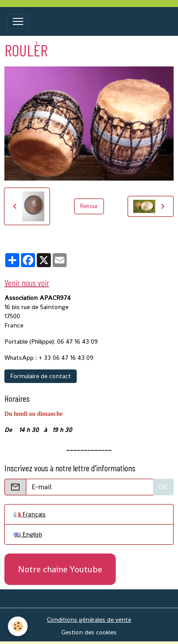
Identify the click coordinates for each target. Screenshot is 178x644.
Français (30, 514)
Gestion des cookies (89, 632)
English (28, 534)
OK (163, 487)
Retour (89, 206)
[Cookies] (18, 626)
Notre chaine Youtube (60, 569)
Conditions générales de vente (89, 620)
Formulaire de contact (41, 376)
